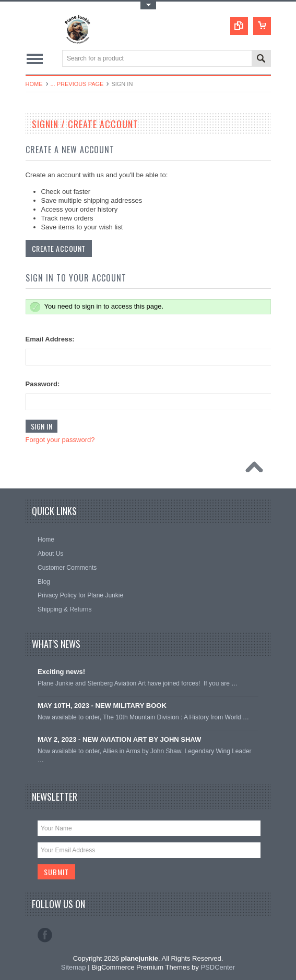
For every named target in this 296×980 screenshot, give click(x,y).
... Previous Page (77, 84)
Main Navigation (35, 59)
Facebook (45, 935)
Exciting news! (61, 672)
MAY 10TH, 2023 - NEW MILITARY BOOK (102, 706)
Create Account (59, 248)
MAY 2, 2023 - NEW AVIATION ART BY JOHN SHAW (119, 739)
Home (34, 84)
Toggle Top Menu (148, 5)
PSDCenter (218, 967)
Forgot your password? (60, 440)
